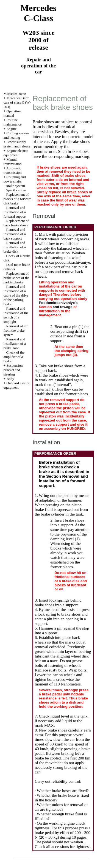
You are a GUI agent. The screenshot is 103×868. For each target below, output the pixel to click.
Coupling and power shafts (15, 179)
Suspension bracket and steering (13, 370)
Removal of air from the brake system (16, 330)
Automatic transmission (13, 170)
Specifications (16, 190)
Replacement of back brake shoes (16, 223)
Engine (11, 129)
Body (10, 379)
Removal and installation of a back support (15, 234)
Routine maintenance (13, 122)
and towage (63, 307)
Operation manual (12, 113)
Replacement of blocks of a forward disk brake (17, 199)
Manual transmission (13, 162)
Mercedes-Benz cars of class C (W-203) (17, 102)
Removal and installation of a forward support (15, 212)
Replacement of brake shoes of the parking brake (16, 278)
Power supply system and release (17, 144)
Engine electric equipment (16, 153)
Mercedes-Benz (15, 94)
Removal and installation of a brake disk (15, 247)
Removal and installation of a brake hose (15, 344)
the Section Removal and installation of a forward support (63, 481)
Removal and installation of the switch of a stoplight (16, 315)
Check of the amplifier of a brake (14, 357)
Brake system (15, 186)
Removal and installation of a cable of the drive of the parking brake (16, 295)
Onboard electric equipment (17, 385)
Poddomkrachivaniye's (58, 303)
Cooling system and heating (16, 135)
